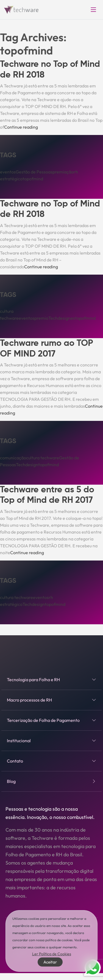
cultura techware (43, 458)
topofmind (33, 179)
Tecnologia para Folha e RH (51, 680)
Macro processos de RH (51, 700)
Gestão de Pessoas (34, 172)
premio (41, 318)
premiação (63, 172)
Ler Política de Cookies (52, 954)
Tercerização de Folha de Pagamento (51, 720)
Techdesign (27, 465)
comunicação (13, 458)
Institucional (51, 741)
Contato (51, 761)
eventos (8, 172)
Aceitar (50, 962)
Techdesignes (62, 318)
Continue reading (21, 127)
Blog (51, 781)
